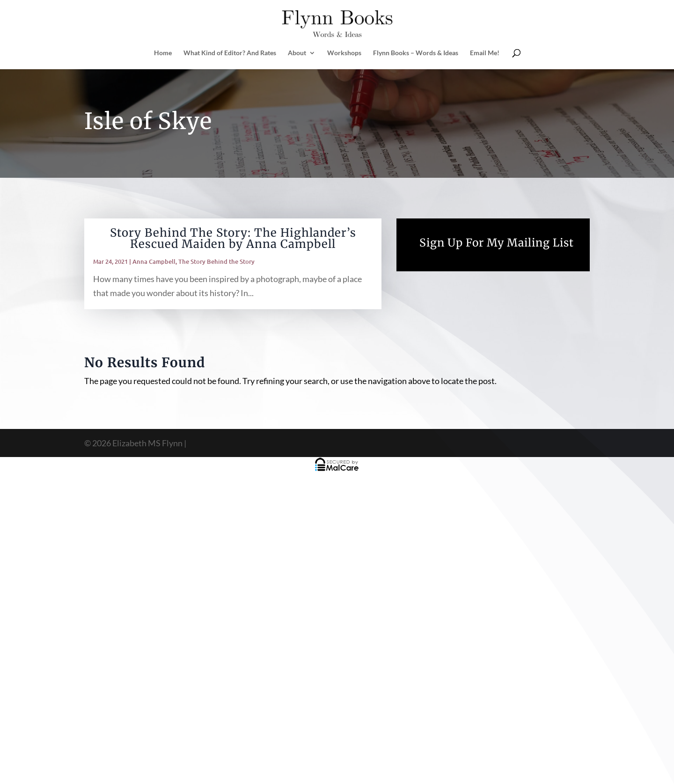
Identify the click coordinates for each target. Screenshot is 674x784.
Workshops (344, 53)
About (297, 53)
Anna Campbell (154, 261)
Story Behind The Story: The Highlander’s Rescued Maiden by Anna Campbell (233, 238)
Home (163, 53)
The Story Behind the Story (216, 261)
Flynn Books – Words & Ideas (416, 53)
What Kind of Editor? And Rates (230, 53)
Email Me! (485, 53)
